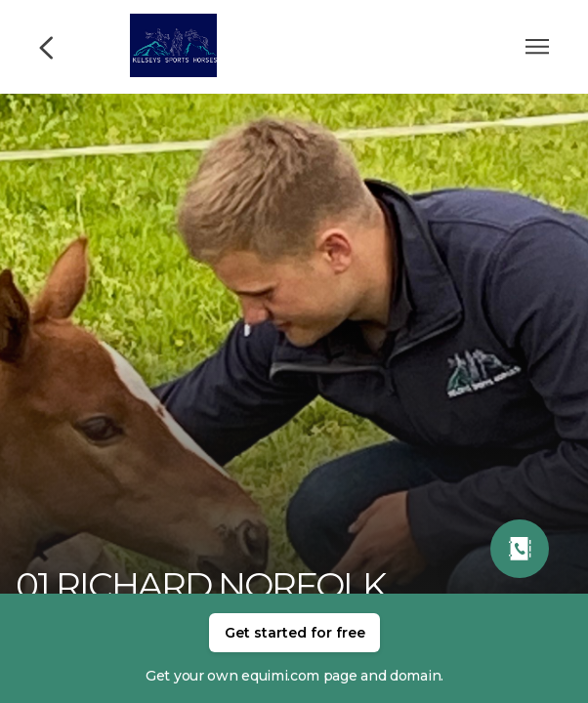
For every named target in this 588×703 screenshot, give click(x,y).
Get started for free (295, 633)
